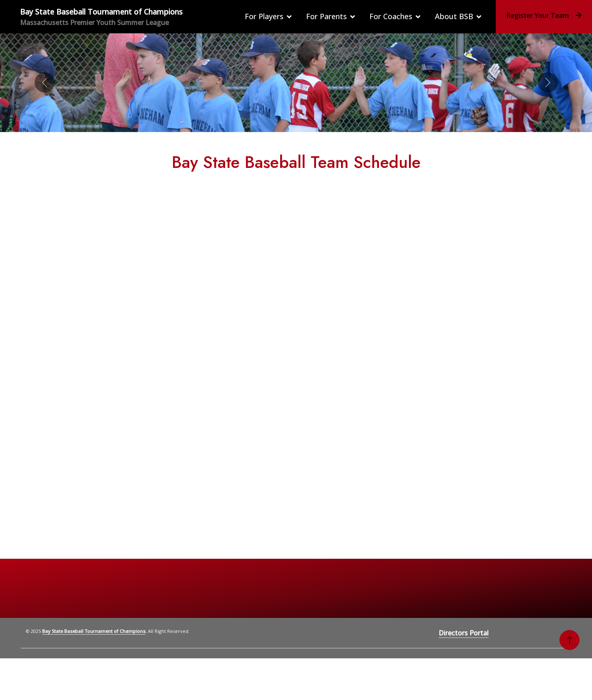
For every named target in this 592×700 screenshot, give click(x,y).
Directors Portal (464, 633)
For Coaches (391, 16)
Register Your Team (544, 15)
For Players (264, 16)
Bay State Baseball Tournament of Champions (94, 631)
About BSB (454, 16)
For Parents (326, 16)
